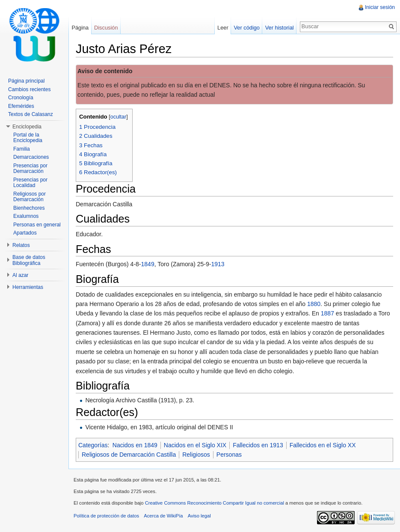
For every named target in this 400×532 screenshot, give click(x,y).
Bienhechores (29, 208)
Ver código (246, 28)
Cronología (21, 98)
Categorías (93, 445)
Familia (22, 149)
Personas (229, 455)
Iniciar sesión (380, 7)
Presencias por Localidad (30, 183)
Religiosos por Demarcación (30, 197)
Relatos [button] (21, 245)
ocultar (119, 117)
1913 (218, 264)
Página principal (26, 81)
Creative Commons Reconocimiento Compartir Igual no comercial (215, 503)
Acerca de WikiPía (163, 516)
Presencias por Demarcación (30, 169)
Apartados (25, 233)
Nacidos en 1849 (135, 445)
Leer (223, 28)
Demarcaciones (31, 157)
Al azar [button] (20, 275)
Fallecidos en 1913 (258, 445)
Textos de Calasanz (31, 114)
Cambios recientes (29, 89)
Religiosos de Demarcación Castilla (129, 455)
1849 (148, 264)
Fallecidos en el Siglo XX (323, 445)
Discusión (106, 28)
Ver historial (280, 28)
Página (80, 28)
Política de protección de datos (106, 516)
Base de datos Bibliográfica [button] (29, 260)
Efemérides (21, 106)
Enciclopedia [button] (27, 127)
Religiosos (196, 455)
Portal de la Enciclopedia (28, 138)
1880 (314, 304)
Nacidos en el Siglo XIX (195, 445)
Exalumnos (26, 216)
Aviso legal (199, 516)
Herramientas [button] (28, 287)
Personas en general (37, 225)
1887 (327, 313)
